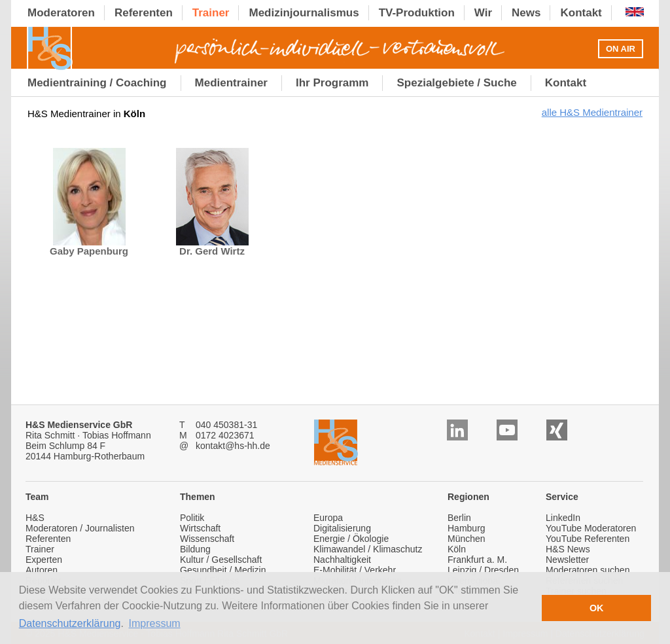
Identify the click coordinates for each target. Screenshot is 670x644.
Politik (192, 518)
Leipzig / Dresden (483, 570)
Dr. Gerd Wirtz (212, 246)
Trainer (40, 549)
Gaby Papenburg (89, 246)
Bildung (195, 549)
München (467, 539)
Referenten (48, 539)
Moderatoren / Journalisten (80, 528)
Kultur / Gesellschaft (221, 560)
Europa (328, 518)
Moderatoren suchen (588, 570)
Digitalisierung (342, 528)
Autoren (42, 570)
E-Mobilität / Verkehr (355, 570)
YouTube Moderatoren (591, 528)
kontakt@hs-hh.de (233, 446)
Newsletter (567, 560)
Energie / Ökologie (351, 539)
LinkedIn (563, 518)
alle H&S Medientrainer (592, 112)
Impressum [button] (155, 623)
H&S (35, 518)
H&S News (568, 549)
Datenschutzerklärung (70, 623)
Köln (457, 549)
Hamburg (467, 528)
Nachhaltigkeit (342, 560)
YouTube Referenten (588, 539)
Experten (44, 560)
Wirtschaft (200, 528)
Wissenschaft (207, 539)
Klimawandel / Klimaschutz (368, 549)
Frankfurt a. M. (477, 560)
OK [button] (597, 608)
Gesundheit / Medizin (223, 570)
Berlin (459, 518)
